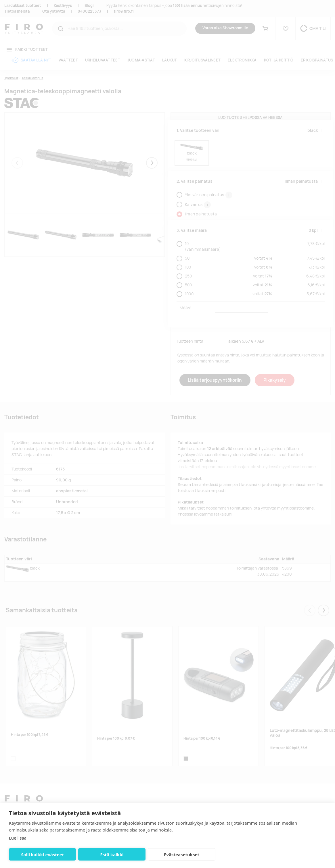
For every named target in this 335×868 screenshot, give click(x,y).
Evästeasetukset (168, 855)
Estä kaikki (104, 855)
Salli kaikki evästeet (40, 855)
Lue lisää (18, 838)
